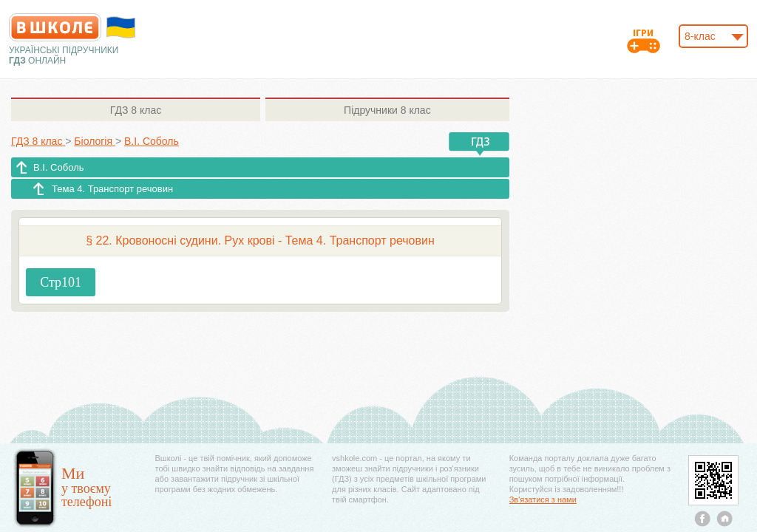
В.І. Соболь (59, 167)
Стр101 (61, 282)
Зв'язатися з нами (543, 499)
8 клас (136, 110)
